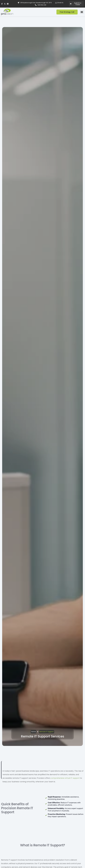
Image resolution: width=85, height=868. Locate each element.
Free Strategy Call (67, 12)
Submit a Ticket (76, 4)
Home (35, 678)
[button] (82, 12)
